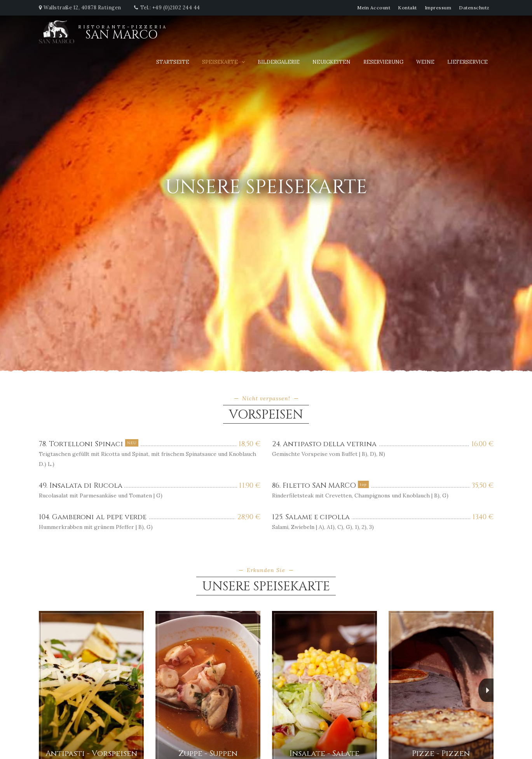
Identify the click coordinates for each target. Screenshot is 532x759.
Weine (425, 62)
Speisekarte (220, 62)
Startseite (173, 62)
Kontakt (407, 8)
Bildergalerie (279, 62)
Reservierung (383, 62)
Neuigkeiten (331, 62)
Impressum (438, 8)
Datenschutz (474, 8)
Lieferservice (467, 62)
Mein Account (374, 8)
